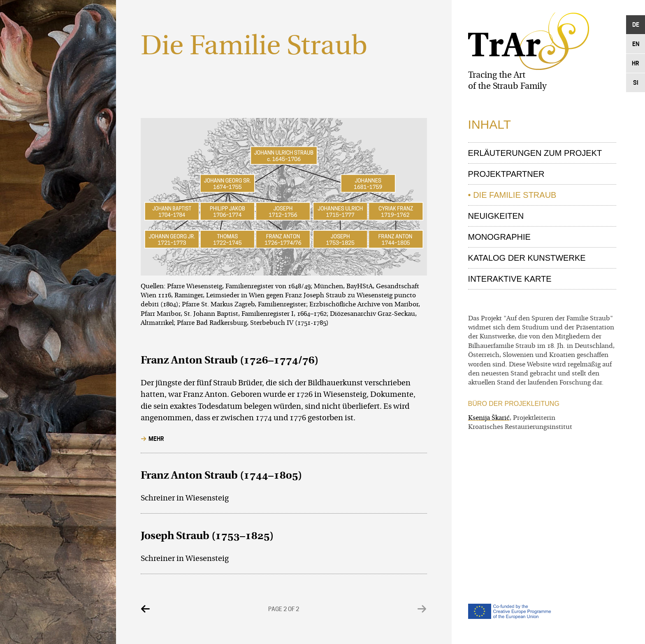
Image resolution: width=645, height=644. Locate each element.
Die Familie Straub (515, 195)
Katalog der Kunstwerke (527, 258)
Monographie (499, 237)
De (636, 24)
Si (636, 82)
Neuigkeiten (496, 216)
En (636, 44)
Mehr (156, 439)
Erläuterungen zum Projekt (535, 153)
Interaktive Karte (510, 279)
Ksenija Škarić (489, 418)
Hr (636, 63)
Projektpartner (506, 174)
